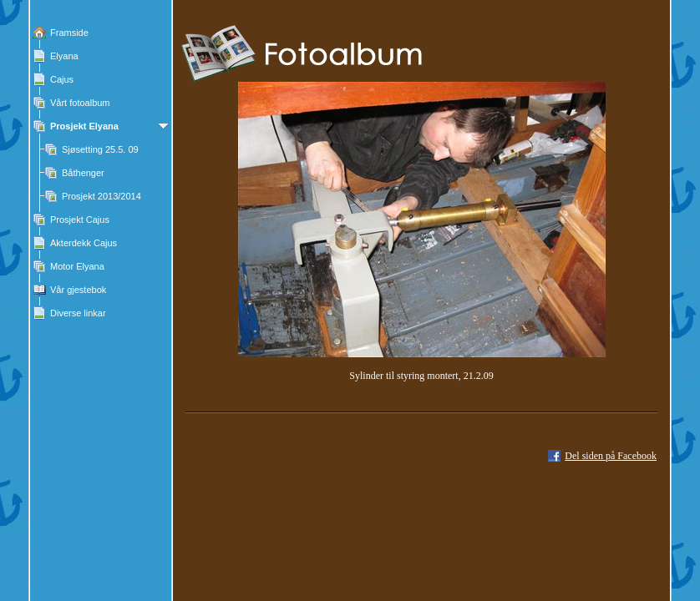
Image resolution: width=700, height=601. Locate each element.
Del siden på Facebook (611, 456)
